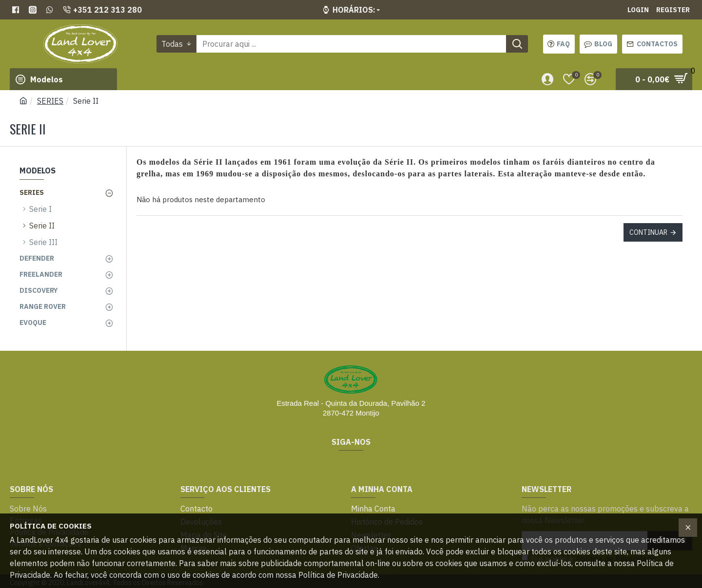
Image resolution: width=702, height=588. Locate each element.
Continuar (648, 232)
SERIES (50, 101)
